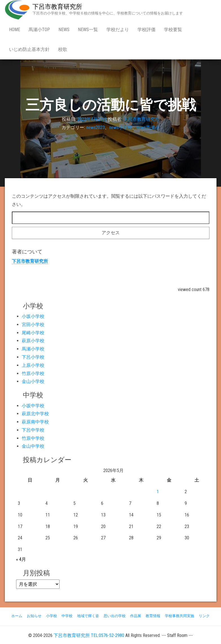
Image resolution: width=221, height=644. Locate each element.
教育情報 (153, 616)
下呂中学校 (33, 430)
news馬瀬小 (148, 127)
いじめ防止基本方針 (29, 49)
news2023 (96, 127)
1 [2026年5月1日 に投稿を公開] (158, 492)
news (64, 30)
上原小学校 (33, 365)
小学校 (52, 616)
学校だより (118, 30)
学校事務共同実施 (180, 616)
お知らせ (34, 616)
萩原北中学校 (35, 414)
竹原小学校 (33, 373)
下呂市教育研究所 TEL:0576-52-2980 (89, 635)
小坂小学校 (33, 316)
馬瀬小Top (39, 30)
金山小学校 (33, 381)
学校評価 (146, 30)
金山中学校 (33, 446)
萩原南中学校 (35, 422)
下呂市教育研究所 (57, 7)
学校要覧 (173, 30)
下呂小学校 (33, 357)
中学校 (67, 616)
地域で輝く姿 (88, 616)
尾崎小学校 (33, 333)
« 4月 (21, 559)
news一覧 (88, 30)
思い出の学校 (115, 616)
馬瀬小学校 (33, 349)
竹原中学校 (33, 438)
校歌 (63, 49)
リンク (204, 616)
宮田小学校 (33, 325)
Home (15, 30)
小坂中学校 (33, 406)
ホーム (17, 616)
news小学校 (121, 127)
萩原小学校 (33, 341)
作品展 (136, 616)
